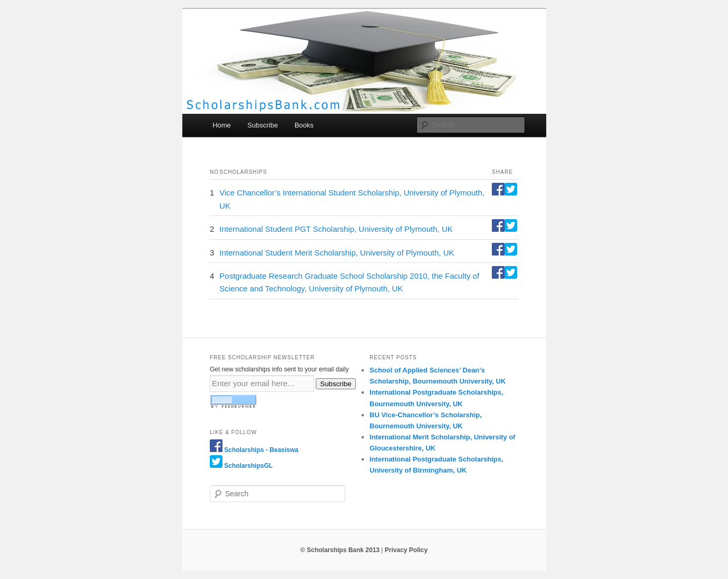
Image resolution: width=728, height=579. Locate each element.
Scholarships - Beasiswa (261, 450)
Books (304, 125)
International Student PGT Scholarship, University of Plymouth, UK (336, 229)
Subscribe (263, 125)
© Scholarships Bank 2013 (340, 550)
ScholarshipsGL (248, 466)
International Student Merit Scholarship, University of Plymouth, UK (337, 253)
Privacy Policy (406, 550)
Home (222, 125)
